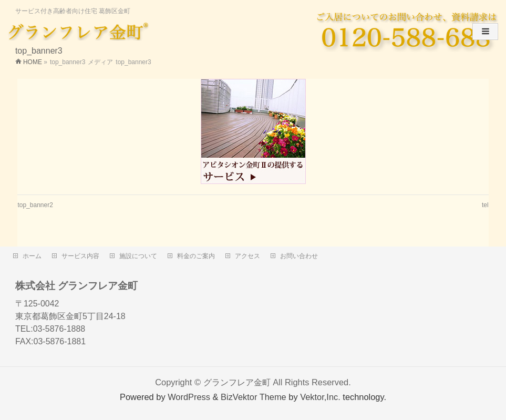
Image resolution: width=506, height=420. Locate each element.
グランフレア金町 (237, 382)
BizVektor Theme (254, 397)
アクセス (247, 256)
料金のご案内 (196, 256)
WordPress (189, 397)
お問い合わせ (299, 256)
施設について (138, 256)
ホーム (32, 256)
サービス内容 (80, 256)
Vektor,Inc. (320, 397)
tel (485, 205)
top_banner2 (35, 205)
